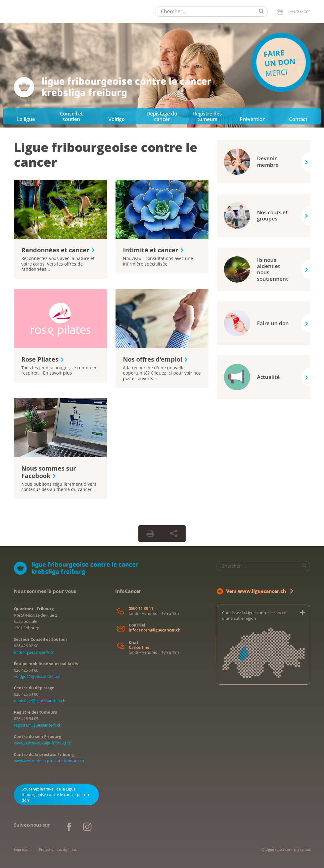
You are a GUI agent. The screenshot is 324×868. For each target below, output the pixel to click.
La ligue (26, 119)
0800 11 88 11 (141, 608)
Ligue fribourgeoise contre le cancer (106, 155)
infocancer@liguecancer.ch (155, 630)
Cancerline (139, 647)
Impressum (23, 849)
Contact (298, 119)
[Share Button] (174, 534)
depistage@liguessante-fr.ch (40, 701)
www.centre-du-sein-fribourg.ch (43, 743)
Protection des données (58, 849)
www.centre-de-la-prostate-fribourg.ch (49, 761)
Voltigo (117, 119)
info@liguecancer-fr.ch (34, 652)
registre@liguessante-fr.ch (38, 725)
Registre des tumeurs (207, 116)
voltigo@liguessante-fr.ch (37, 676)
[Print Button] (150, 534)
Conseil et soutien (71, 116)
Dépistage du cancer (162, 116)
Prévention (253, 119)
